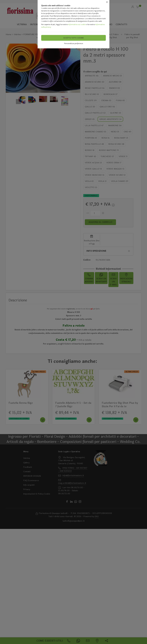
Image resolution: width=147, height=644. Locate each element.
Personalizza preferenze (74, 43)
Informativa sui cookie (77, 24)
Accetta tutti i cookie (73, 38)
